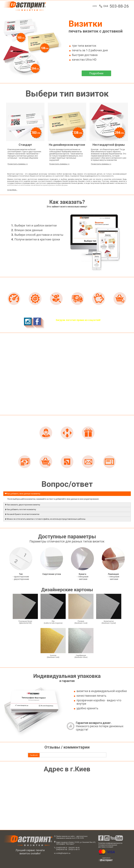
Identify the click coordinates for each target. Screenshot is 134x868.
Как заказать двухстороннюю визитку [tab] (22, 505)
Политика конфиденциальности (110, 843)
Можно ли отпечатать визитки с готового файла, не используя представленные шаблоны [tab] (45, 519)
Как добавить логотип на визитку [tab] (20, 509)
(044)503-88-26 (62, 848)
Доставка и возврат (106, 847)
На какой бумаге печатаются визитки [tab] (22, 514)
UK (94, 6)
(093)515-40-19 (74, 850)
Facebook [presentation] (34, 755)
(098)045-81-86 (62, 850)
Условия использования (108, 845)
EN (96, 6)
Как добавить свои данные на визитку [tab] (22, 494)
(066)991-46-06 (74, 848)
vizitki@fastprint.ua (63, 853)
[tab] (34, 755)
